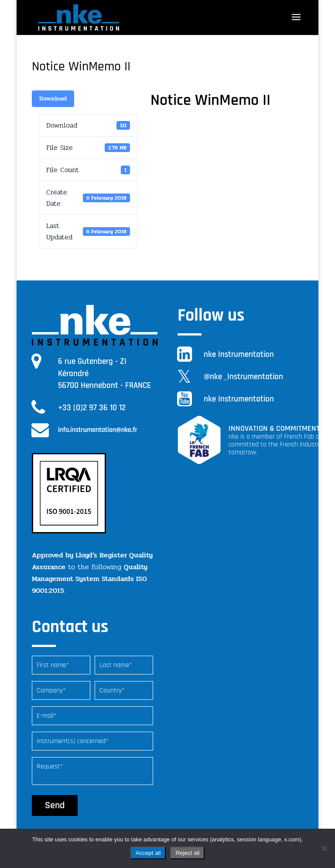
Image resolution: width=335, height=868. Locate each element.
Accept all (148, 853)
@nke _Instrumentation (243, 377)
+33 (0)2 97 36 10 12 (92, 408)
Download (53, 99)
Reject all (187, 853)
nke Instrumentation (239, 354)
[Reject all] (324, 848)
